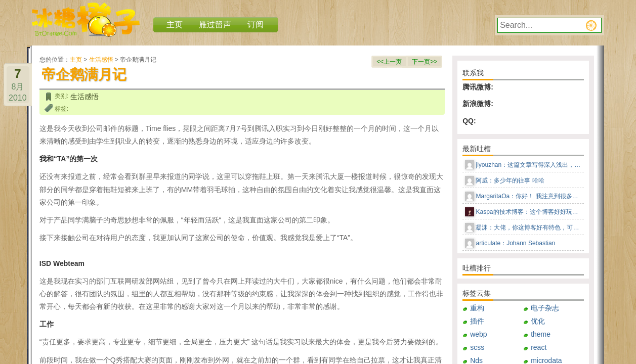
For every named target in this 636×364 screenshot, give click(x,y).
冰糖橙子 (86, 20)
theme (541, 334)
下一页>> (425, 62)
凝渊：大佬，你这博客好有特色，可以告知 (529, 227)
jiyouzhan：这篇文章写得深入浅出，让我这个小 (529, 165)
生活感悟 (101, 60)
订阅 (256, 25)
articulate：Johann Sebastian (515, 243)
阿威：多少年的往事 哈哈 (510, 180)
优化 (538, 321)
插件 (477, 321)
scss (477, 347)
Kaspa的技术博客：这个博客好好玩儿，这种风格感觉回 (529, 212)
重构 (477, 308)
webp (478, 334)
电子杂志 (545, 308)
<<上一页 (389, 62)
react (539, 347)
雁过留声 (215, 25)
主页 (76, 60)
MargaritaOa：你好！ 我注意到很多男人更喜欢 (529, 196)
